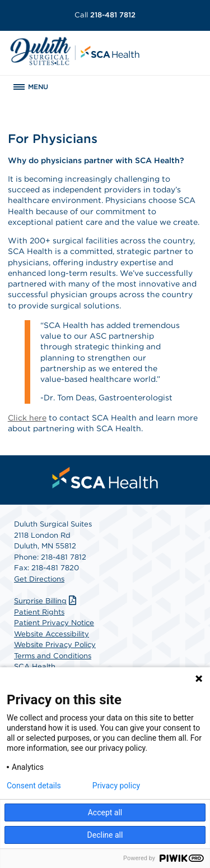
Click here (27, 418)
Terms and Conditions (53, 656)
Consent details (34, 786)
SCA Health (35, 666)
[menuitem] (105, 478)
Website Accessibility (52, 634)
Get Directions (39, 579)
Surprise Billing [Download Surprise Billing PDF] (46, 601)
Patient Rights (39, 612)
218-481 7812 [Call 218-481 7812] (105, 15)
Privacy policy (116, 786)
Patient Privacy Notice (54, 623)
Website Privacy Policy (55, 645)
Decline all (105, 835)
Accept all (105, 812)
